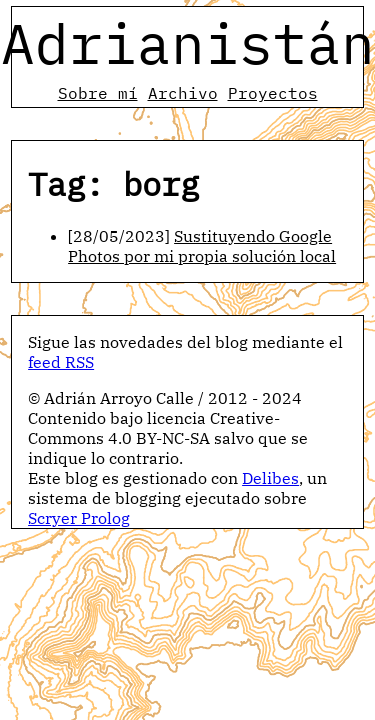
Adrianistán (188, 43)
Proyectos (273, 93)
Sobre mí (98, 93)
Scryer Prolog (79, 518)
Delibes (270, 478)
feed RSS (61, 362)
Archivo (183, 93)
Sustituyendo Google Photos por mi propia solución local (202, 246)
